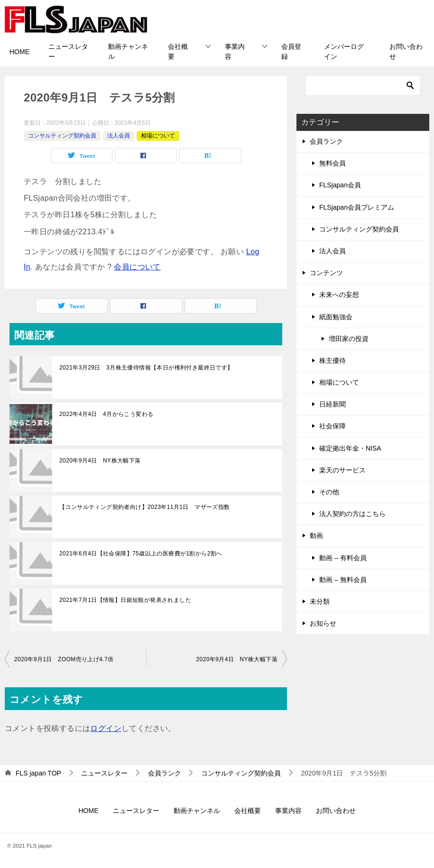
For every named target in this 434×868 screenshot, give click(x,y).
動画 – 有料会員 (343, 558)
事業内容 (235, 51)
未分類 (320, 601)
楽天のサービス (342, 470)
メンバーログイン (344, 51)
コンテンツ (326, 273)
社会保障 (332, 426)
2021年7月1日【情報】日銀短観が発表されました (125, 600)
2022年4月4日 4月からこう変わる (106, 414)
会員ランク (326, 141)
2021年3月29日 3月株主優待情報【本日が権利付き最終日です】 (146, 368)
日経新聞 (332, 404)
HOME (19, 52)
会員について (137, 267)
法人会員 (119, 136)
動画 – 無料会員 (343, 580)
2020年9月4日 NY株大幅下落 (100, 461)
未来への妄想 (339, 295)
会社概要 (178, 51)
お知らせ (323, 623)
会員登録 (291, 51)
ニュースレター (68, 51)
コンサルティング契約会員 (62, 136)
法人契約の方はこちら (352, 514)
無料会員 (332, 163)
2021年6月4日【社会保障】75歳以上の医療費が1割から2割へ (141, 554)
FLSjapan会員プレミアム (357, 207)
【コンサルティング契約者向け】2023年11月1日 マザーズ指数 (145, 507)
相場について (158, 136)
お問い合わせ (406, 51)
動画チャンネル (128, 51)
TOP (38, 773)
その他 (329, 492)
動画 (316, 536)
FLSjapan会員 (340, 185)
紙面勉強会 (336, 317)
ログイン (106, 728)
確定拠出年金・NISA (350, 448)
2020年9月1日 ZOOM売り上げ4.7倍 (64, 659)
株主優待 (332, 360)
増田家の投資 (349, 339)
